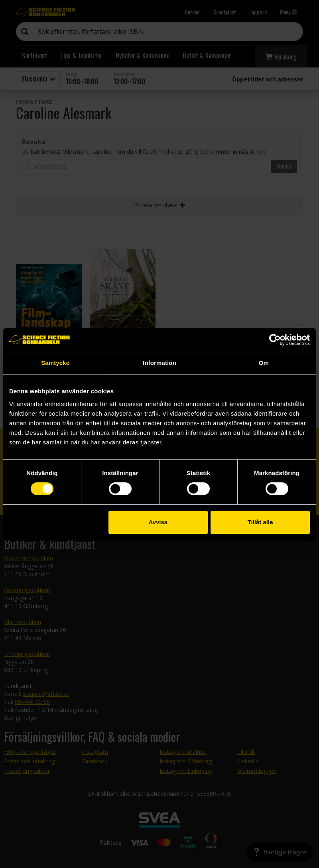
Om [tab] (264, 363)
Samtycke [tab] (55, 363)
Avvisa (158, 522)
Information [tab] (159, 363)
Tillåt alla (260, 522)
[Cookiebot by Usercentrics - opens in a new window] (275, 340)
